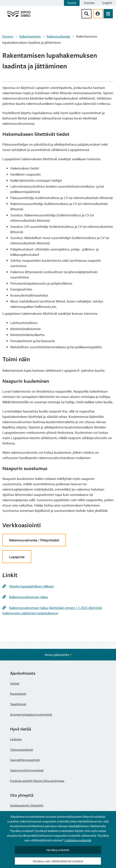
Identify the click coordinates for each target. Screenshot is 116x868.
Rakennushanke (58, 36)
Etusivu (8, 36)
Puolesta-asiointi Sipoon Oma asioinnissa (37, 781)
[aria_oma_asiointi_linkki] (98, 14)
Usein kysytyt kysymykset (27, 770)
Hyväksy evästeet (58, 850)
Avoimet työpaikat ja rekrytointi (31, 714)
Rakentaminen (30, 36)
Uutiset (15, 683)
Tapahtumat (18, 704)
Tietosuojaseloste (22, 750)
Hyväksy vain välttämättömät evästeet (58, 861)
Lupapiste (17, 557)
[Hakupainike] (87, 14)
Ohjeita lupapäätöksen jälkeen (28, 586)
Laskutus (16, 739)
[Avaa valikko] (108, 14)
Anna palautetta (58, 655)
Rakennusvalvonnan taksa (25, 597)
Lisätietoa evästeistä (78, 840)
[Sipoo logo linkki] (19, 16)
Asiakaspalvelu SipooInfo (27, 805)
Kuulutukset (18, 694)
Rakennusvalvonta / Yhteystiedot (34, 540)
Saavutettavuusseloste (25, 760)
